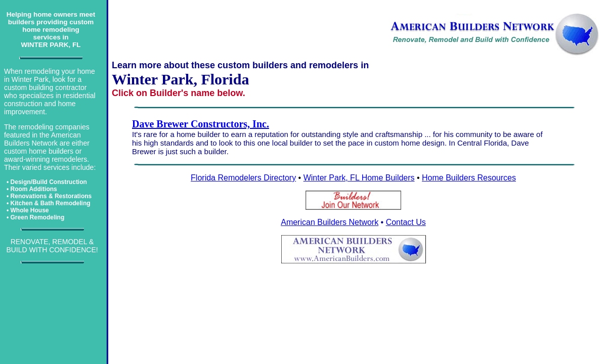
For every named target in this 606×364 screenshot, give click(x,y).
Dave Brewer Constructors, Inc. (201, 124)
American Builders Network (330, 222)
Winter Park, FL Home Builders (359, 178)
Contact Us (406, 222)
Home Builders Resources (469, 178)
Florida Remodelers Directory (243, 178)
